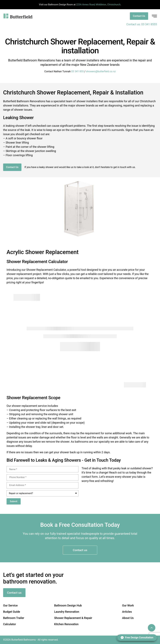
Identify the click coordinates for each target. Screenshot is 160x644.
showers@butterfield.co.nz (101, 71)
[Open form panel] (137, 638)
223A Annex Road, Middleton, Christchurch (98, 5)
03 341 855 (77, 71)
